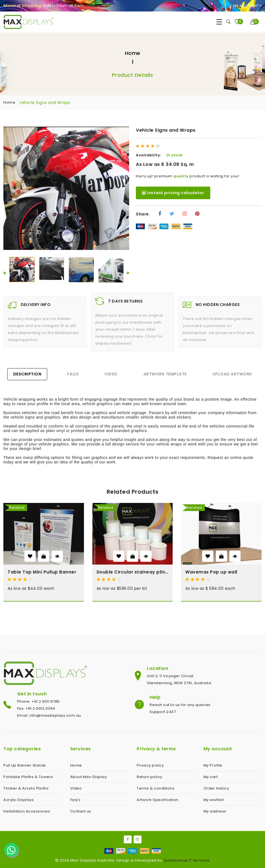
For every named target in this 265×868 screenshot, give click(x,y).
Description (27, 374)
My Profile (213, 765)
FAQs (73, 374)
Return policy (149, 777)
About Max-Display (89, 777)
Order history (216, 788)
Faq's (75, 800)
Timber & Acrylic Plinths (26, 788)
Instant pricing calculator (173, 193)
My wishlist (214, 800)
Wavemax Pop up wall (211, 572)
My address (215, 811)
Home (133, 53)
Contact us (81, 811)
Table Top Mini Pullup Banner (42, 572)
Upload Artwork (232, 374)
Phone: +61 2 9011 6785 (38, 701)
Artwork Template (165, 374)
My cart (211, 777)
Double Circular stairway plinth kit (133, 572)
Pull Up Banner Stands (25, 765)
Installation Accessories (27, 811)
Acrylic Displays (19, 800)
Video (111, 374)
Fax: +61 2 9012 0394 (36, 708)
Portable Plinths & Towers (28, 777)
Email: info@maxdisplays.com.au (49, 715)
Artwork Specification (158, 800)
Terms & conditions (156, 788)
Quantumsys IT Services (187, 860)
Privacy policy (150, 765)
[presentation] (5, 273)
